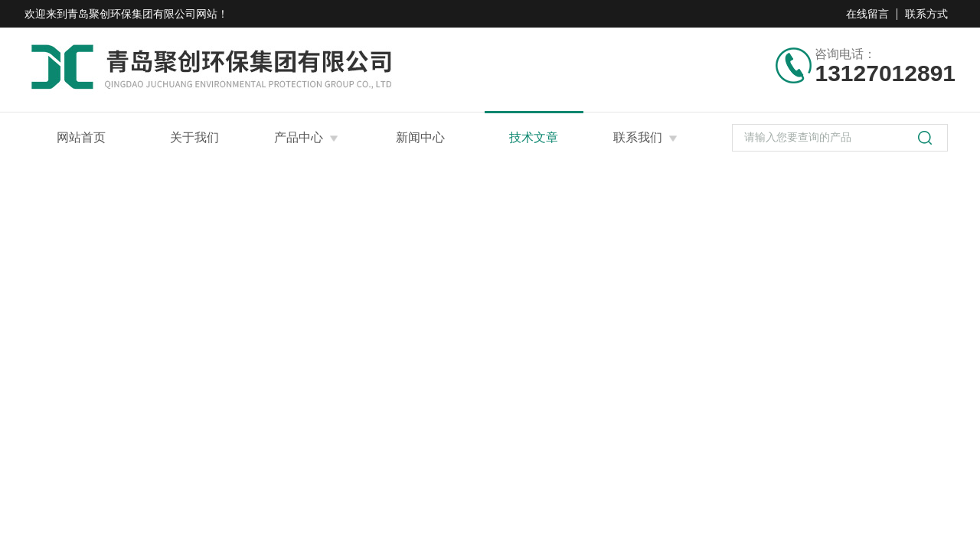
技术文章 (534, 137)
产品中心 (299, 137)
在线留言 (867, 14)
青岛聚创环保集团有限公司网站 (142, 14)
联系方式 (926, 14)
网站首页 (81, 137)
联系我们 (638, 137)
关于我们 (194, 137)
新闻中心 (420, 137)
